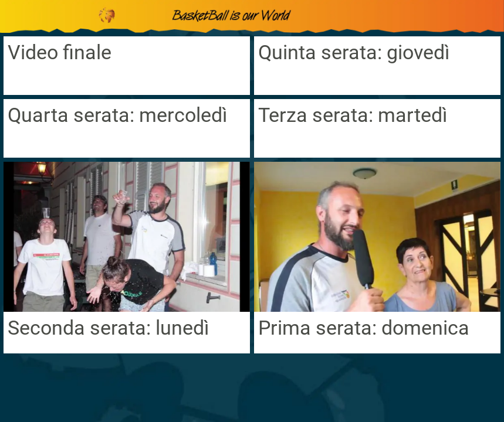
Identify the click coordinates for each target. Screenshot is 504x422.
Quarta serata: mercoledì (117, 115)
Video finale (60, 52)
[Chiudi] (16, 16)
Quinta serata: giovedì (354, 52)
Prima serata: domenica (364, 328)
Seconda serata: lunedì (108, 328)
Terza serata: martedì (353, 115)
